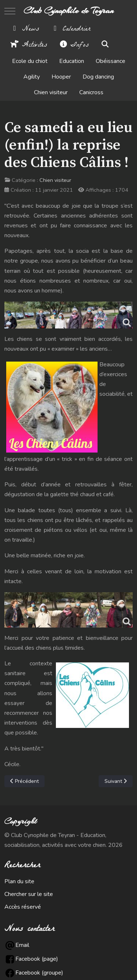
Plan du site (19, 881)
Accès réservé (23, 907)
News (25, 29)
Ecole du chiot (30, 61)
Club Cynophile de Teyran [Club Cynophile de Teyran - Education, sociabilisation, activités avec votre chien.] (69, 11)
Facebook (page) (37, 959)
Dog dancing (98, 77)
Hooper (61, 77)
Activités (29, 45)
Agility (32, 77)
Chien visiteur (51, 93)
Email (22, 945)
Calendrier (71, 29)
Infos (74, 45)
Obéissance (111, 61)
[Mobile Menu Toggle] (10, 11)
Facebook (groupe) (39, 973)
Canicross (91, 93)
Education (72, 61)
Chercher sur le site (29, 894)
